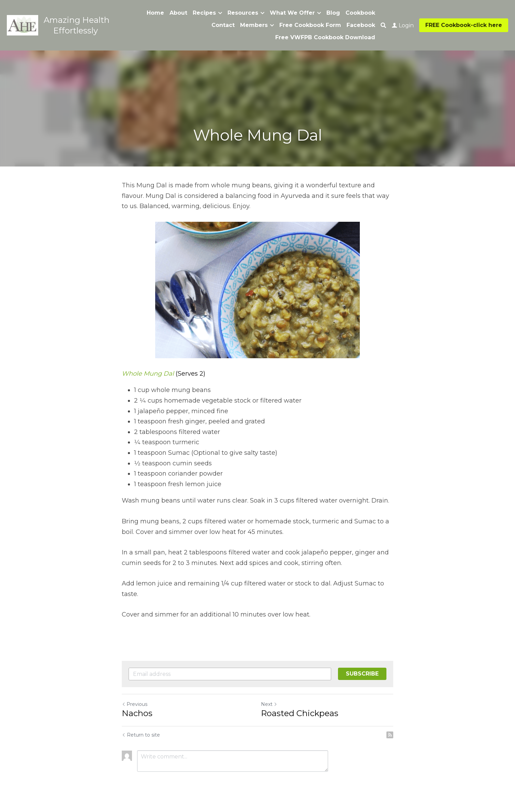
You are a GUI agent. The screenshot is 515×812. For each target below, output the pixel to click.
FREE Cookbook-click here (464, 25)
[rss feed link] (390, 735)
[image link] (23, 25)
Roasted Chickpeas (300, 713)
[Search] (383, 25)
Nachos (137, 713)
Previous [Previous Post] (135, 704)
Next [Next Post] (269, 704)
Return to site (141, 735)
